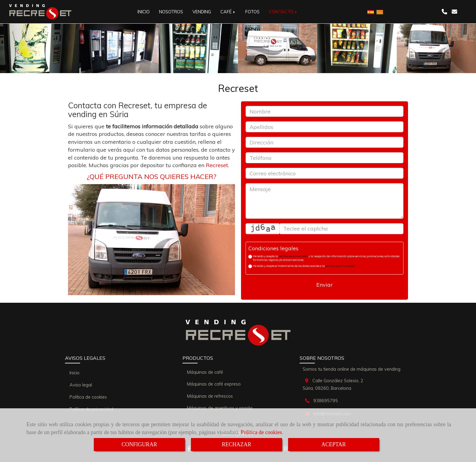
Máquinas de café (205, 372)
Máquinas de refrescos (210, 396)
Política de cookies (261, 432)
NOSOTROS (171, 12)
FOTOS (252, 12)
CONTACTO (283, 12)
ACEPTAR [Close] (334, 444)
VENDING (202, 12)
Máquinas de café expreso (214, 384)
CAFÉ (228, 12)
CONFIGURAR (139, 444)
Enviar (325, 285)
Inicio (75, 373)
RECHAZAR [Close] (236, 444)
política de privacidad (293, 256)
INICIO (144, 12)
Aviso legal (81, 385)
